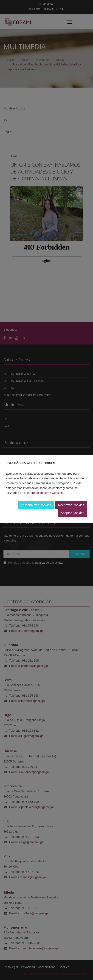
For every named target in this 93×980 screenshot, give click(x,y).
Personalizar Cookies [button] (36, 505)
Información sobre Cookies (45, 493)
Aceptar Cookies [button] (72, 513)
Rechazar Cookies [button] (71, 505)
